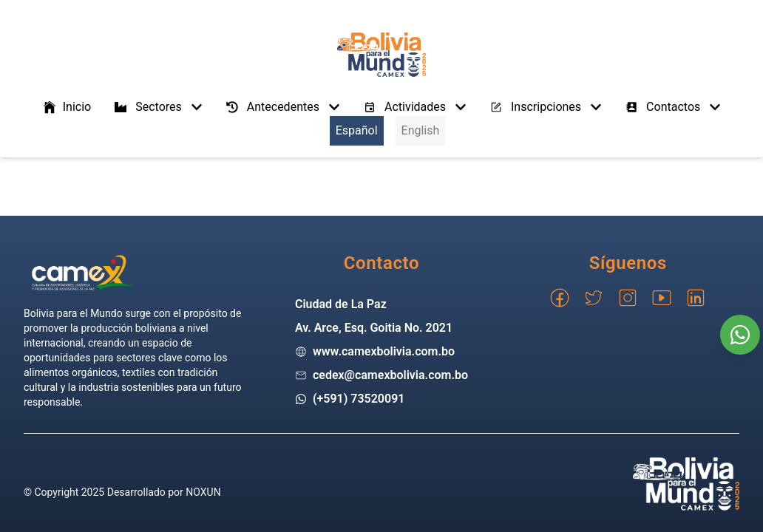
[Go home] (83, 273)
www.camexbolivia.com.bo (384, 351)
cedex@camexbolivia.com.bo (390, 375)
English (421, 130)
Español (357, 130)
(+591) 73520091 (359, 399)
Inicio (67, 107)
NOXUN (203, 492)
